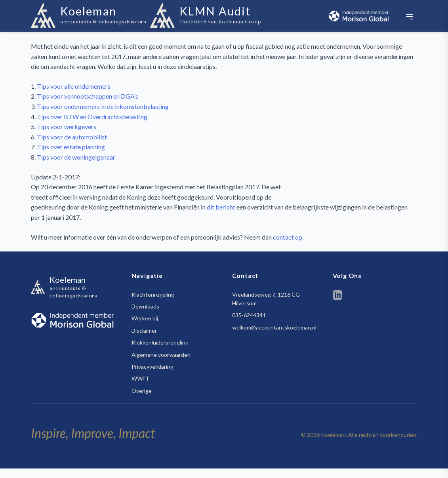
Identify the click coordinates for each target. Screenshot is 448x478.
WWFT (140, 378)
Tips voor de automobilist (72, 137)
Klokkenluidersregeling (160, 342)
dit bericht (221, 207)
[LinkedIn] (337, 296)
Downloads (145, 306)
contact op (288, 237)
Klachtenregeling (153, 294)
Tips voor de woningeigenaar (76, 157)
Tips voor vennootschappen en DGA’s (88, 96)
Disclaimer (144, 330)
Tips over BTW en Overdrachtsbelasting (92, 117)
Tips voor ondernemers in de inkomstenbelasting (103, 106)
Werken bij (145, 318)
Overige (142, 391)
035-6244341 (249, 315)
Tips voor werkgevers (67, 127)
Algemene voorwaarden (161, 355)
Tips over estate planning (71, 147)
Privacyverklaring (153, 367)
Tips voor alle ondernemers (74, 86)
